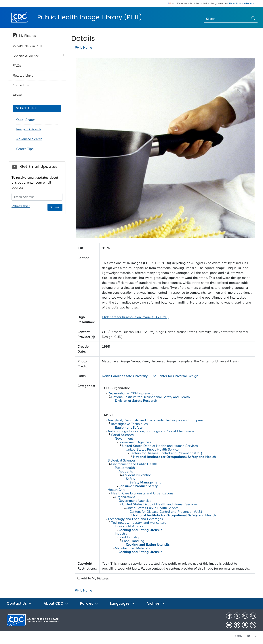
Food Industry (129, 537)
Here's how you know (242, 3)
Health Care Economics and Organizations (142, 493)
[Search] (227, 19)
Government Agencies (135, 442)
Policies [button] (89, 603)
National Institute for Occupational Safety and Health (150, 397)
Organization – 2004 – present (130, 393)
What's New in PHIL (28, 46)
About (17, 95)
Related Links (23, 76)
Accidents (126, 471)
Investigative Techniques (129, 424)
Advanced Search (29, 139)
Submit (55, 207)
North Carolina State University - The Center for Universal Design (150, 376)
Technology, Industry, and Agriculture (139, 523)
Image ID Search (28, 129)
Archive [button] (156, 603)
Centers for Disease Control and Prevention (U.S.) (166, 453)
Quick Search (26, 120)
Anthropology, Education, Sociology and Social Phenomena (151, 431)
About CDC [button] (56, 603)
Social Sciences (122, 435)
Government (124, 438)
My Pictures (24, 36)
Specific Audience (26, 56)
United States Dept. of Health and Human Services (160, 446)
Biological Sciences (122, 460)
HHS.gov (237, 636)
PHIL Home (83, 48)
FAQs (17, 66)
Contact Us (21, 85)
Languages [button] (122, 603)
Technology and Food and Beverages (135, 519)
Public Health (125, 468)
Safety (131, 479)
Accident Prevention (137, 475)
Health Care (117, 490)
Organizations (125, 497)
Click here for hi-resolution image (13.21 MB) (135, 317)
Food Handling (133, 541)
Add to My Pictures (94, 578)
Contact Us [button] (19, 603)
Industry (121, 534)
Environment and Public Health (134, 464)
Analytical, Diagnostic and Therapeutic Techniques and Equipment (157, 420)
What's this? (21, 206)
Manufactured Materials (132, 548)
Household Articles (129, 526)
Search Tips (25, 149)
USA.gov (251, 636)
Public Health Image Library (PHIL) (90, 17)
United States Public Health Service (152, 449)
